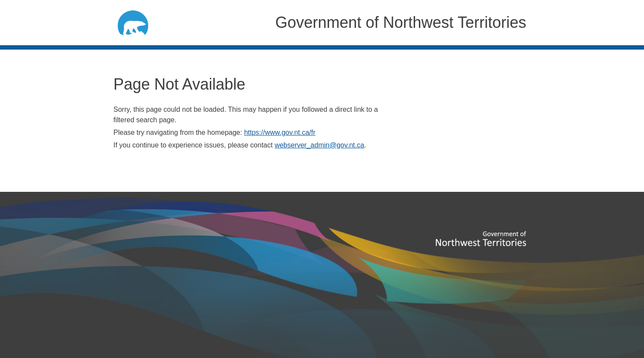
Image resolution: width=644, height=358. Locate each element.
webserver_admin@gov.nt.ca (319, 145)
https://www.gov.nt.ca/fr (280, 132)
